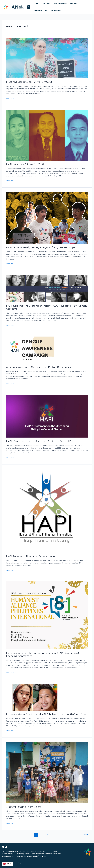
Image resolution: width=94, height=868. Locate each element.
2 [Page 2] (40, 835)
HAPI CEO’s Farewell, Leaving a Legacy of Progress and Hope (41, 247)
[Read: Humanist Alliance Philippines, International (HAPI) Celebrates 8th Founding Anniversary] (47, 615)
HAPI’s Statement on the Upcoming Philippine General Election (42, 441)
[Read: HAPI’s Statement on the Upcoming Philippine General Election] (47, 416)
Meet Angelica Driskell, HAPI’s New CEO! (29, 82)
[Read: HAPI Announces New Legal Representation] (47, 511)
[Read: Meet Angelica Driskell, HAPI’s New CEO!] (47, 58)
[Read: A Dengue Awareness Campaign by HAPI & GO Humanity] (30, 350)
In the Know (82, 3)
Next (87, 835)
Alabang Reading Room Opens (24, 807)
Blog (35, 10)
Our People (45, 3)
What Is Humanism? (58, 3)
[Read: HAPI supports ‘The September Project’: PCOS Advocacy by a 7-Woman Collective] (47, 289)
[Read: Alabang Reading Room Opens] (47, 772)
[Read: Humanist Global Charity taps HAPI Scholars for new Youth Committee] (34, 697)
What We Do (71, 3)
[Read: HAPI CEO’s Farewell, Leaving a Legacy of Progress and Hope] (47, 218)
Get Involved (44, 10)
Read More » (11, 98)
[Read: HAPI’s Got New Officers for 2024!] (47, 135)
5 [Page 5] (48, 835)
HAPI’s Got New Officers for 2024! (25, 164)
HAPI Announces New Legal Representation (31, 556)
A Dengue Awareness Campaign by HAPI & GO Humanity (39, 367)
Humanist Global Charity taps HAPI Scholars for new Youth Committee (46, 714)
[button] (29, 7)
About (36, 3)
